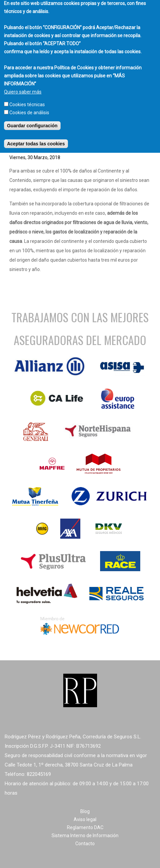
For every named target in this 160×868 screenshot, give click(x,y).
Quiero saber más (23, 87)
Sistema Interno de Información (85, 836)
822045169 (39, 774)
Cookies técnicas (27, 99)
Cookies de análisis (29, 108)
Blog (85, 811)
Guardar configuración (32, 121)
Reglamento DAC (85, 827)
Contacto (85, 844)
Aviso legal (85, 819)
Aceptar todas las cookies (36, 139)
